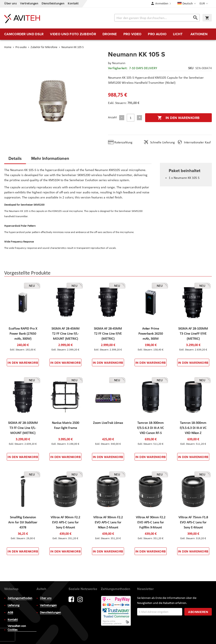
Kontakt (73, 4)
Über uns (10, 4)
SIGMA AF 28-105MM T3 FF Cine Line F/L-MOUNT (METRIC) (23, 428)
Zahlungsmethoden (20, 598)
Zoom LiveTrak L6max (108, 423)
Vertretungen (29, 4)
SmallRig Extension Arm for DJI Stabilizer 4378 (23, 523)
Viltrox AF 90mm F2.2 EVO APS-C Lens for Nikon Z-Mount (108, 523)
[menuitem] (24, 34)
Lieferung (13, 606)
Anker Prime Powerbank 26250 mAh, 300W (151, 334)
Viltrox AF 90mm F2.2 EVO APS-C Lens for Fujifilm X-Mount (151, 523)
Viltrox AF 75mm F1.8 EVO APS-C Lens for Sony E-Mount (193, 523)
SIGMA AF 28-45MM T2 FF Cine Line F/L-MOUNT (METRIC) (65, 334)
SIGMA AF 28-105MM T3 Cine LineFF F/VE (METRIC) (193, 334)
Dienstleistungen (53, 4)
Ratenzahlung (123, 143)
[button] (204, 4)
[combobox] (157, 18)
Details (15, 158)
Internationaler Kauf (197, 143)
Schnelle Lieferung (162, 143)
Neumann (119, 63)
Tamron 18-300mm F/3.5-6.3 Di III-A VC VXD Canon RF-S (151, 428)
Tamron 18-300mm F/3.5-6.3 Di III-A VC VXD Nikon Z (193, 428)
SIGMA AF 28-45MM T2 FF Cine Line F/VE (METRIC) (108, 334)
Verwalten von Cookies (17, 628)
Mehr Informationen (50, 158)
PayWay (116, 611)
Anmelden (162, 4)
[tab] (15, 160)
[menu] (108, 34)
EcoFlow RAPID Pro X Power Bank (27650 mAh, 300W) (23, 334)
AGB (10, 613)
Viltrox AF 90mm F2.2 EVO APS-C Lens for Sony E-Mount (65, 523)
